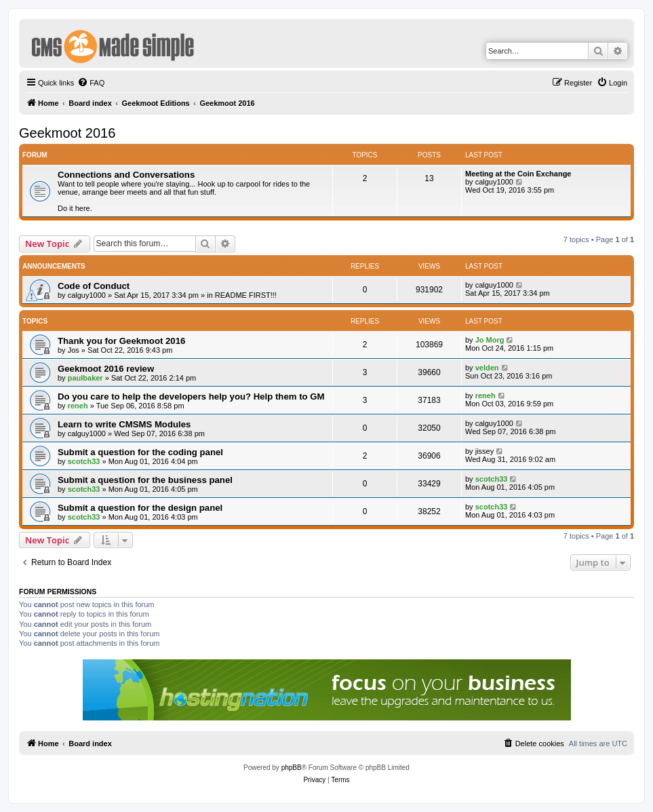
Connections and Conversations (126, 175)
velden (487, 368)
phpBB (292, 768)
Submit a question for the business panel (145, 480)
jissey (485, 451)
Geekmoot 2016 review (106, 369)
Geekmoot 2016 (67, 133)
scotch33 (84, 461)
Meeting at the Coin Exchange (518, 174)
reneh (78, 406)
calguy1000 (494, 182)
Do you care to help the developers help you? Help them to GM (191, 397)
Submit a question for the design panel (140, 508)
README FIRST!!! (246, 295)
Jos (74, 350)
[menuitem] (91, 83)
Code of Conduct (94, 286)
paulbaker (85, 378)
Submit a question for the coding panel (140, 452)
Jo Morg (490, 340)
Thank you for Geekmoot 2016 (121, 341)
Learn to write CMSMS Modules (124, 424)
